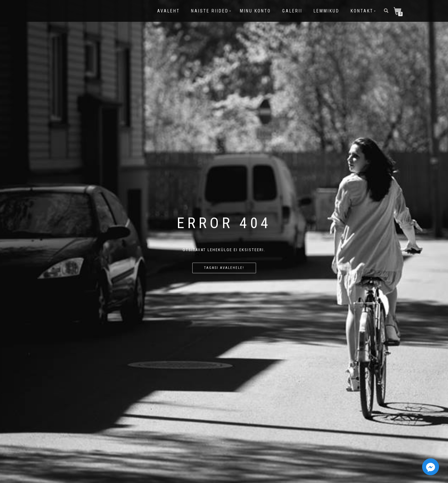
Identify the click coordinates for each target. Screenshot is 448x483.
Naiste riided (210, 11)
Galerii (292, 11)
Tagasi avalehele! (224, 268)
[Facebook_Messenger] (431, 467)
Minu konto (255, 11)
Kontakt (362, 11)
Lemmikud (327, 11)
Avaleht (168, 11)
